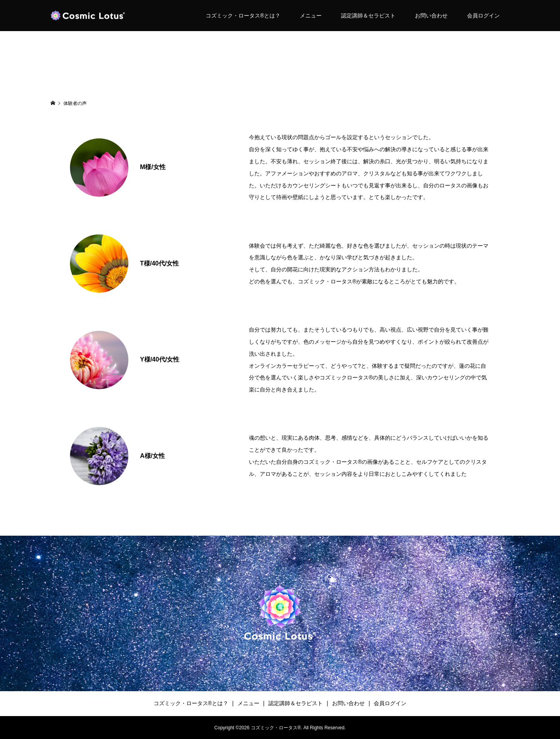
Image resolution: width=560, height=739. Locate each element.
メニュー (311, 16)
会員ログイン (483, 16)
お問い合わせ (431, 16)
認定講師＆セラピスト (368, 16)
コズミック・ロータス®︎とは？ (243, 16)
